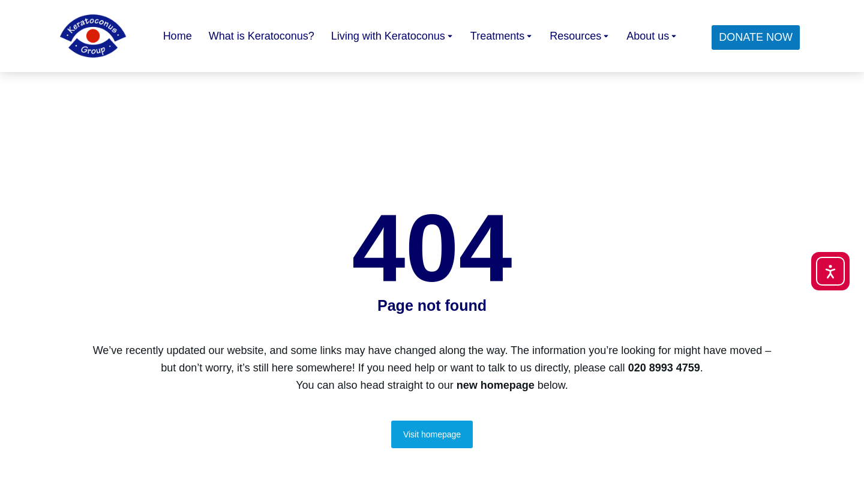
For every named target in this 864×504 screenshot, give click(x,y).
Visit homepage (432, 434)
